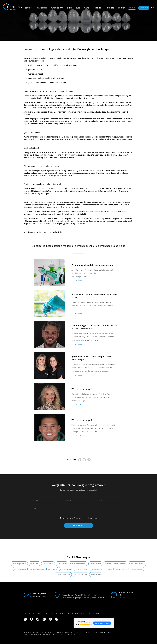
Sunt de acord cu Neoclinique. (80, 518)
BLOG (78, 8)
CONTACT (121, 8)
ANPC (47, 613)
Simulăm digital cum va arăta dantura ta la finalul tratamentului (94, 327)
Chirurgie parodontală (37, 569)
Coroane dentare (48, 564)
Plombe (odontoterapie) (137, 564)
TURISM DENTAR (57, 8)
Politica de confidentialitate (76, 613)
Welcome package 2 (82, 420)
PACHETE (111, 8)
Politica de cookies (94, 613)
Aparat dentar (35, 564)
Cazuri (70, 8)
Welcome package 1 (82, 389)
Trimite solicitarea (78, 525)
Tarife (86, 8)
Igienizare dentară (66, 569)
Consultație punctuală (63, 575)
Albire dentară (52, 569)
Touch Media (70, 634)
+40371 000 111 (125, 595)
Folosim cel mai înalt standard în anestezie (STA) (94, 296)
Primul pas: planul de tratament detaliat (93, 265)
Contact (132, 8)
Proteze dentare (96, 575)
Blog (25, 613)
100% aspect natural (80, 575)
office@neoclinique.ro (41, 596)
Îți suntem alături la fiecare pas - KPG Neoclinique (91, 358)
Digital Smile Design (82, 569)
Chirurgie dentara (95, 564)
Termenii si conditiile (82, 518)
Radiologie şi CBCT (137, 569)
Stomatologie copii (20, 569)
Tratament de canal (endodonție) (115, 564)
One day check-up (122, 569)
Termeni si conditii (58, 613)
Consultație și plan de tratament (102, 569)
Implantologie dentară (19, 564)
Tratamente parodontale (78, 564)
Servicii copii (42, 8)
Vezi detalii (79, 281)
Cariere (32, 613)
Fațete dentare (62, 564)
